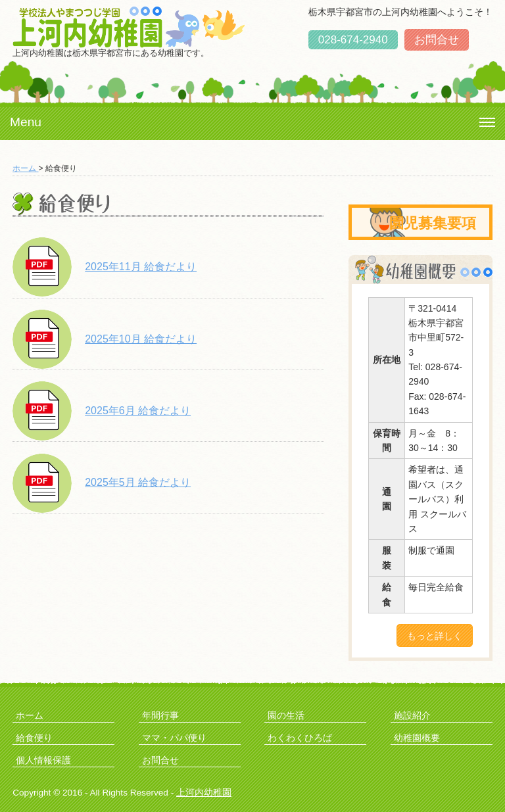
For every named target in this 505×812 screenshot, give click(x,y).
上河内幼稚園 (204, 793)
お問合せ (437, 40)
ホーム (25, 168)
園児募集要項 (433, 223)
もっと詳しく (435, 636)
